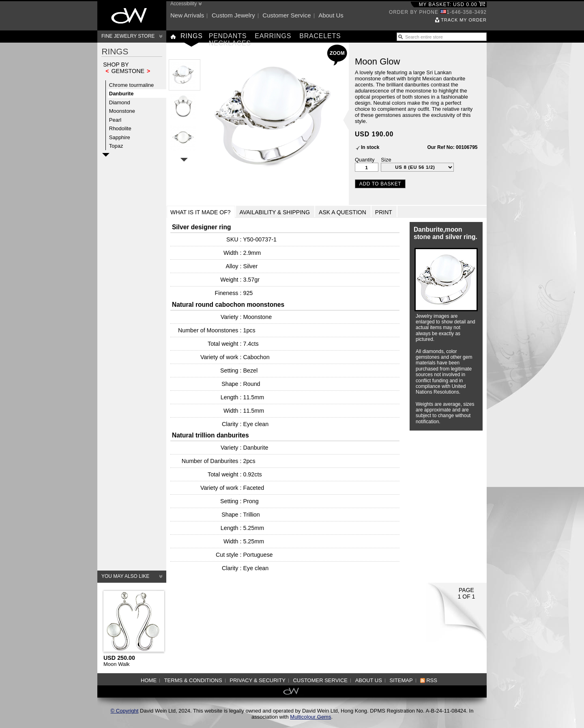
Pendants (228, 36)
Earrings (273, 36)
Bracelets (320, 36)
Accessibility (184, 4)
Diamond (120, 102)
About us (331, 15)
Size (386, 160)
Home (149, 680)
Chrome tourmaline (132, 85)
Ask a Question (342, 212)
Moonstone (122, 111)
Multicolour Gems (310, 717)
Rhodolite (120, 128)
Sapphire (120, 137)
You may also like (125, 576)
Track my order (464, 20)
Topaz (116, 146)
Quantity (365, 160)
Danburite (121, 94)
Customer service (287, 15)
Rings (192, 36)
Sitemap (401, 680)
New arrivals (187, 15)
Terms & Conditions (193, 680)
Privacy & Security (258, 680)
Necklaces (230, 43)
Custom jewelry (233, 15)
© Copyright (125, 711)
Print (384, 212)
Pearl (115, 120)
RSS (432, 680)
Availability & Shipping (275, 212)
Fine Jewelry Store (128, 36)
